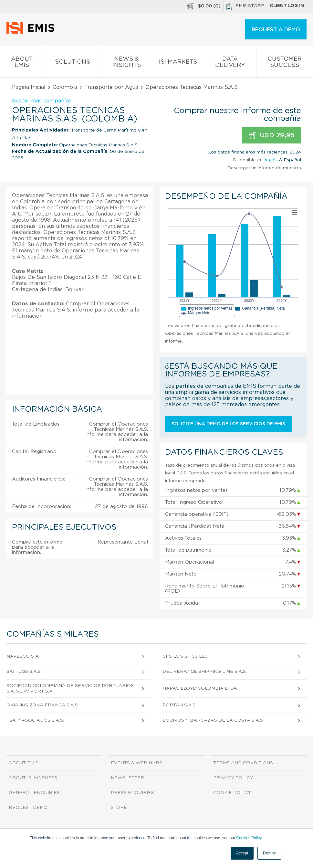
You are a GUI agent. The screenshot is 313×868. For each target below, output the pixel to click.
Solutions (73, 63)
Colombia (65, 87)
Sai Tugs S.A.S (24, 672)
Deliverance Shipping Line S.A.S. (205, 672)
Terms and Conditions (243, 763)
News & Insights (127, 63)
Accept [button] (242, 853)
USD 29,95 (272, 136)
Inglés (271, 160)
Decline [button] (269, 853)
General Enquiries (34, 793)
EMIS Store (245, 6)
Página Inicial (29, 87)
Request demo (28, 808)
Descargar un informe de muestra (264, 168)
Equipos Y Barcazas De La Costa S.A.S (213, 720)
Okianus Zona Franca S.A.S (42, 705)
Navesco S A (23, 656)
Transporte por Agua (111, 87)
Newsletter (127, 778)
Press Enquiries (132, 793)
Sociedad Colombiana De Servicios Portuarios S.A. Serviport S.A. (70, 688)
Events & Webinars (136, 763)
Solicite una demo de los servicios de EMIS (228, 424)
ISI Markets (178, 63)
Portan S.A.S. (179, 705)
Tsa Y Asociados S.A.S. (35, 720)
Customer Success (285, 63)
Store (119, 808)
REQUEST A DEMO (276, 30)
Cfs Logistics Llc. (186, 656)
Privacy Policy (233, 778)
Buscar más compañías (42, 101)
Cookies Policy (249, 838)
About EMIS (22, 63)
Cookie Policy (232, 793)
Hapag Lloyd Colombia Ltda (200, 688)
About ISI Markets (33, 778)
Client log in (287, 6)
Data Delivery (230, 63)
